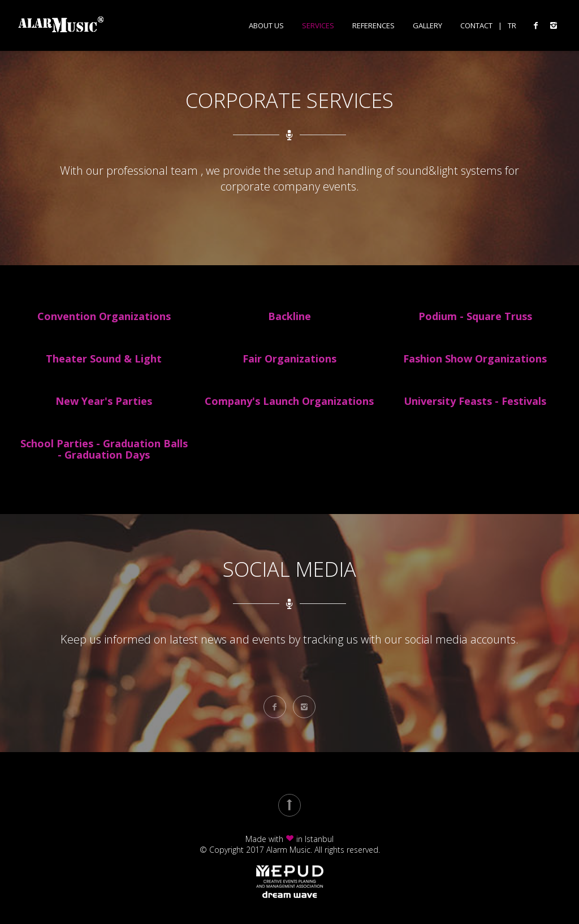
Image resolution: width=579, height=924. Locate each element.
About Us (266, 26)
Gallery (427, 26)
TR (512, 26)
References (373, 26)
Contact (476, 26)
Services (318, 26)
